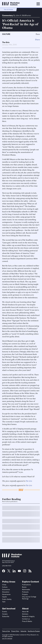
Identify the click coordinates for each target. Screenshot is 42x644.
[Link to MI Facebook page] (4, 572)
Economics (6, 590)
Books (24, 587)
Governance (6, 594)
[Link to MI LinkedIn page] (14, 572)
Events (5, 612)
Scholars (25, 614)
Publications (26, 585)
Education (6, 592)
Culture (6, 34)
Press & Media (27, 621)
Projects (25, 594)
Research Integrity (28, 616)
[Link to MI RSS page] (30, 572)
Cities (4, 585)
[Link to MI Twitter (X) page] (9, 572)
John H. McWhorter (23, 15)
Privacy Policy (15, 631)
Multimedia (26, 590)
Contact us (26, 619)
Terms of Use (6, 631)
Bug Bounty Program (34, 631)
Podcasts (25, 592)
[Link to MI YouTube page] (19, 571)
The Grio (6, 42)
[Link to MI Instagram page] (25, 572)
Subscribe (6, 616)
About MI (25, 612)
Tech (4, 602)
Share (37, 40)
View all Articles (8, 9)
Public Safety (7, 599)
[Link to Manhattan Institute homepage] (12, 557)
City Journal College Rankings (29, 598)
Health (4, 597)
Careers (5, 614)
